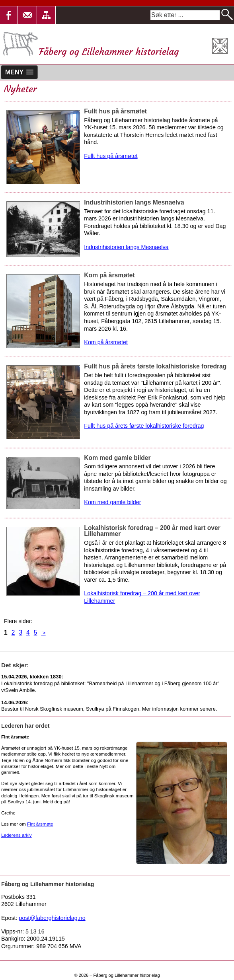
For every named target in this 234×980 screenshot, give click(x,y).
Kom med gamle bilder (112, 502)
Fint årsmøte (40, 824)
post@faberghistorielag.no (52, 918)
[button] (28, 15)
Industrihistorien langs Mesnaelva (126, 247)
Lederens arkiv (17, 835)
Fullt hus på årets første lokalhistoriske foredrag (144, 426)
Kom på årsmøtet (106, 342)
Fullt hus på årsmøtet (111, 156)
